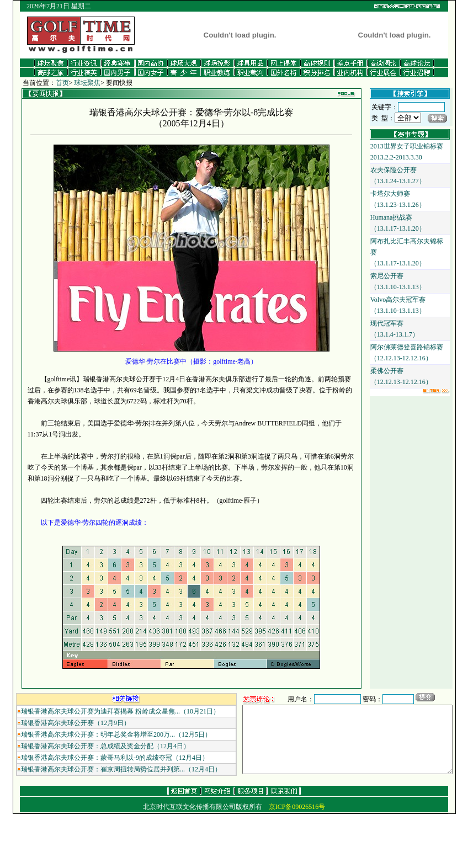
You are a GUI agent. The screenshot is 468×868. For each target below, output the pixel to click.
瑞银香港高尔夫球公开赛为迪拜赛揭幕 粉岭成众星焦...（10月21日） (108, 711)
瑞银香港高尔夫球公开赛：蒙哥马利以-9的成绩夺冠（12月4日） (103, 758)
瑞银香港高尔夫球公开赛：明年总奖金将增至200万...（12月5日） (104, 734)
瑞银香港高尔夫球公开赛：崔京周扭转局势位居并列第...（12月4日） (109, 769)
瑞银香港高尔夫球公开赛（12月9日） (63, 723)
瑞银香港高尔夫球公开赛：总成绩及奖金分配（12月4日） (93, 746)
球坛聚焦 (75, 83)
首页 (50, 83)
